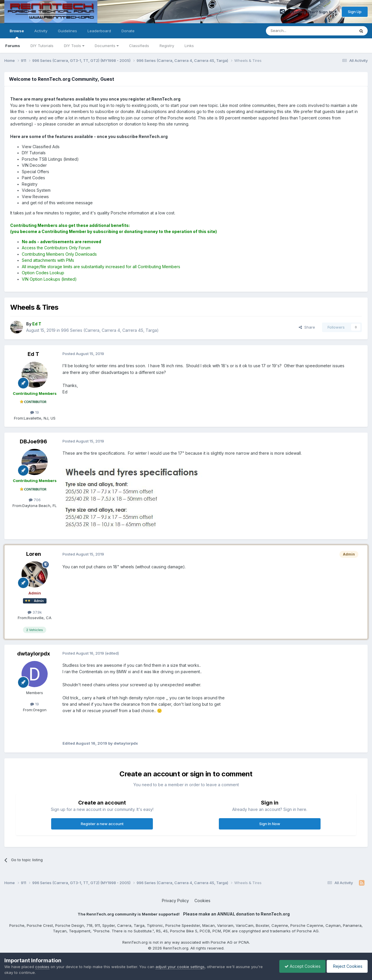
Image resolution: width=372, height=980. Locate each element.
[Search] (296, 31)
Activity (41, 31)
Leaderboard (99, 31)
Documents (107, 46)
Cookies (202, 901)
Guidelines (67, 31)
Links (189, 46)
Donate (128, 31)
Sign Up (355, 12)
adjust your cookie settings (180, 967)
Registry (167, 46)
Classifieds (139, 46)
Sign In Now (270, 824)
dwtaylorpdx (34, 654)
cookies (42, 967)
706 (35, 500)
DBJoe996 (33, 441)
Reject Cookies (346, 966)
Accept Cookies (300, 966)
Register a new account (102, 824)
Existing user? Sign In (313, 12)
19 (35, 412)
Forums (13, 46)
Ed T (33, 354)
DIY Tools (74, 46)
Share (307, 327)
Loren (34, 554)
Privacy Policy (175, 901)
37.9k (35, 612)
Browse (17, 33)
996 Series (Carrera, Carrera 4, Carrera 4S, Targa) (110, 330)
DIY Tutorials (42, 46)
